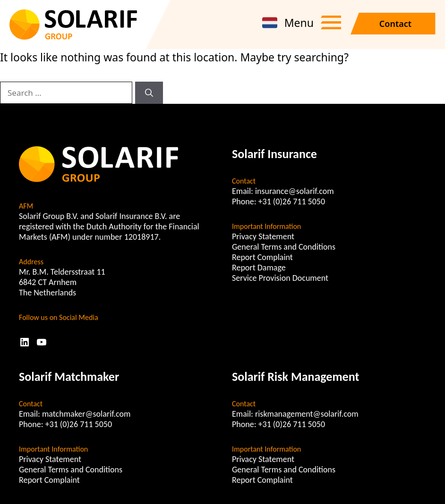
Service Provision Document (280, 278)
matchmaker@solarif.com (86, 414)
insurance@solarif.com (295, 191)
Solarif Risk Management (295, 377)
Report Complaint (262, 257)
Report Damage (259, 268)
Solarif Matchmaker (69, 377)
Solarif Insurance (274, 154)
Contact (395, 24)
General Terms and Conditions (284, 247)
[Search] (149, 93)
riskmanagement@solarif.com (307, 414)
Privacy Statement (263, 236)
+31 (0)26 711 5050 (292, 202)
